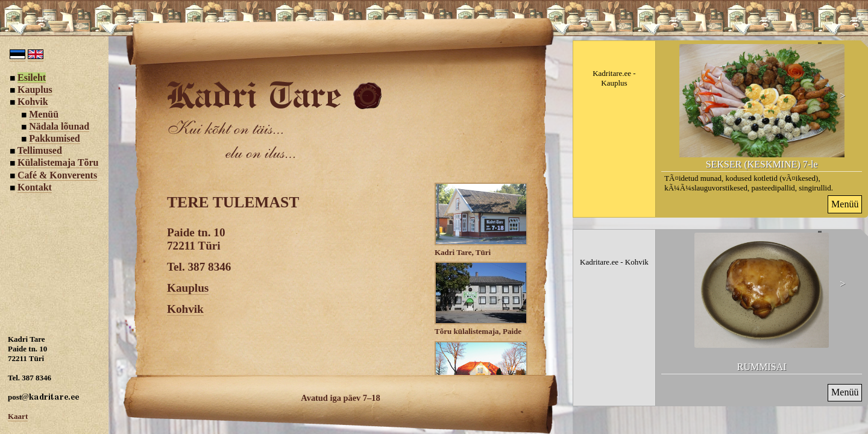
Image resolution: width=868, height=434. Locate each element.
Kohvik (185, 309)
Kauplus (188, 288)
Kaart (18, 416)
